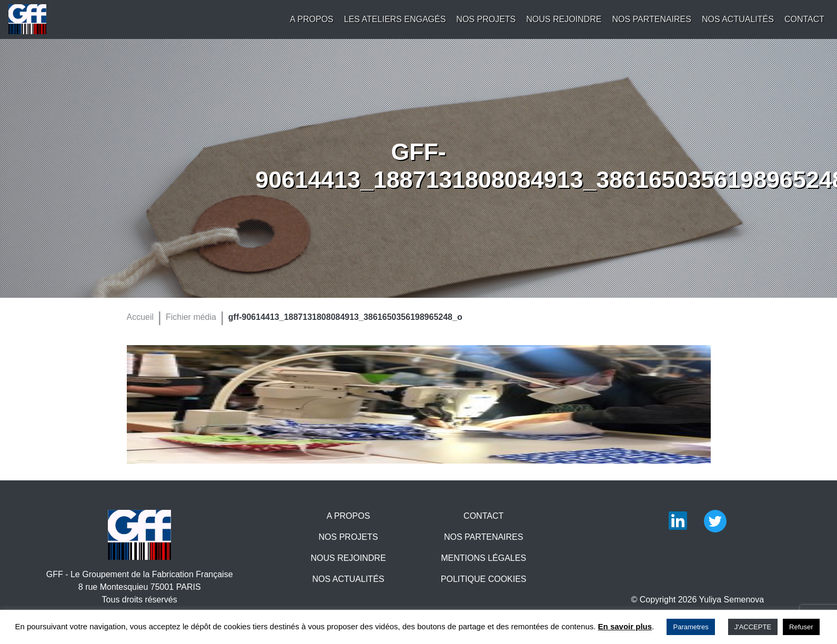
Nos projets (486, 19)
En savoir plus (625, 626)
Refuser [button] (801, 627)
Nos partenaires (652, 19)
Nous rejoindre (564, 19)
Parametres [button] (690, 627)
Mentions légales (483, 558)
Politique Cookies (484, 579)
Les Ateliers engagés (395, 19)
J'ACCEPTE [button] (753, 627)
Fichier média (191, 317)
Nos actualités (738, 19)
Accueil (140, 317)
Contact (804, 19)
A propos (312, 19)
